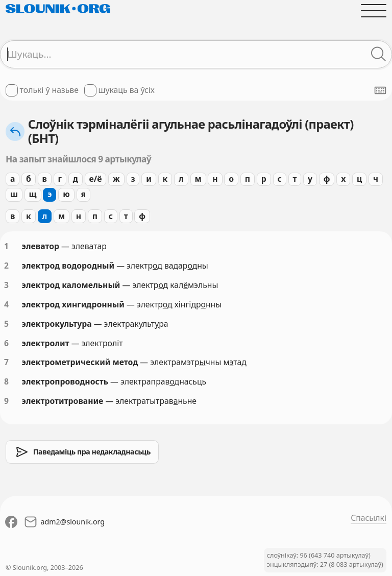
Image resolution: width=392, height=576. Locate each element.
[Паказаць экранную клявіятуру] (380, 90)
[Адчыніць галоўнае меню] (374, 11)
